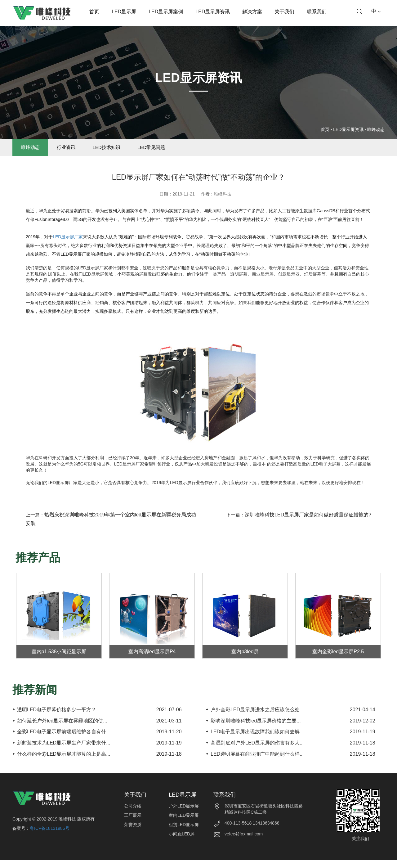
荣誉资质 (133, 832)
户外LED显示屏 (184, 814)
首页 (94, 12)
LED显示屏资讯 (213, 12)
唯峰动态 (376, 129)
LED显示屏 (124, 12)
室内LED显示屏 (184, 823)
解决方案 (252, 12)
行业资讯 (78, 151)
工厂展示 (133, 823)
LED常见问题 (180, 151)
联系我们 (317, 12)
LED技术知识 (127, 151)
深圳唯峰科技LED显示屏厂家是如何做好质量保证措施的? (308, 522)
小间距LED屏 (182, 842)
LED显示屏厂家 (68, 245)
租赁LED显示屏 (184, 832)
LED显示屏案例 (166, 12)
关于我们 (284, 12)
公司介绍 (133, 814)
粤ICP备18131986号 (50, 836)
